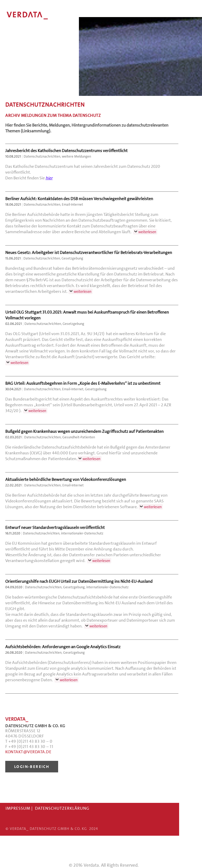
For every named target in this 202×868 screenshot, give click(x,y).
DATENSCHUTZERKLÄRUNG (62, 808)
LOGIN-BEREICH (32, 767)
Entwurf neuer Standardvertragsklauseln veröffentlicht (55, 527)
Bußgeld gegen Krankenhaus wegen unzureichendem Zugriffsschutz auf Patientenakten (84, 431)
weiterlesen (147, 232)
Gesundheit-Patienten (79, 437)
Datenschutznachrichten (42, 156)
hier (49, 178)
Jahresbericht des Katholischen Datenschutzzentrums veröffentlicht (66, 151)
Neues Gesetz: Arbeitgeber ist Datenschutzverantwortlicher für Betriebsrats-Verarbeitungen (89, 253)
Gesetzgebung (72, 258)
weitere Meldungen (76, 156)
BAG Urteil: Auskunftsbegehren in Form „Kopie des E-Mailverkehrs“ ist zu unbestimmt (83, 383)
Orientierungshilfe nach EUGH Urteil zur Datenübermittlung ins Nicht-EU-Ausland (79, 581)
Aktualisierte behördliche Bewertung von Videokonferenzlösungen (66, 479)
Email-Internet (72, 204)
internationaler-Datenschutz (82, 533)
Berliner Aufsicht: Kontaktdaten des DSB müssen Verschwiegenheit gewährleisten (79, 199)
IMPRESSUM (18, 808)
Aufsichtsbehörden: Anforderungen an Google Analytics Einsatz (63, 647)
